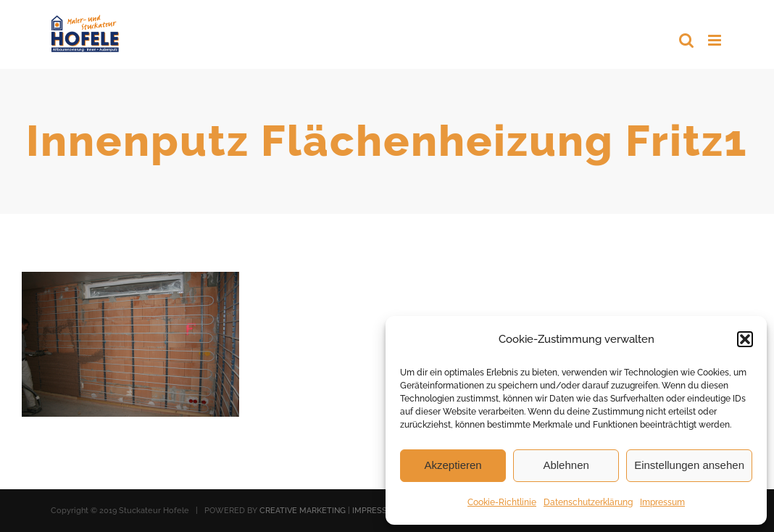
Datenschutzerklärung (588, 502)
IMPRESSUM (376, 511)
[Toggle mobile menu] (716, 40)
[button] (745, 339)
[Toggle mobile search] (686, 40)
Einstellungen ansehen (689, 465)
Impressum (662, 502)
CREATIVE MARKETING (303, 511)
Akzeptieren (453, 465)
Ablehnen (566, 465)
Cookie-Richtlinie (502, 502)
